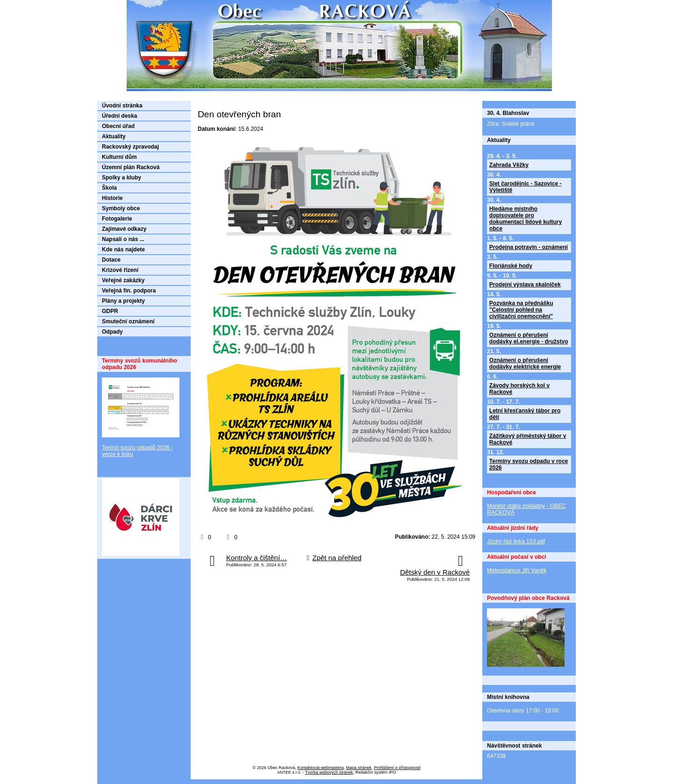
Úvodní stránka (122, 106)
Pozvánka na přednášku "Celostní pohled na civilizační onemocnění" (521, 310)
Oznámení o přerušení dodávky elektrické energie (525, 363)
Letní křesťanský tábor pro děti (525, 414)
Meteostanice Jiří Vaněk (517, 570)
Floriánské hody (511, 266)
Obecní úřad (118, 126)
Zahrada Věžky (509, 165)
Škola (109, 188)
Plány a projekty (123, 301)
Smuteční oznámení (128, 321)
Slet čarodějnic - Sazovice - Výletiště (526, 187)
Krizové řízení (120, 270)
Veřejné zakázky (123, 280)
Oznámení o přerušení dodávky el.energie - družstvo (529, 338)
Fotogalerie (117, 219)
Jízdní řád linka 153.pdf (516, 542)
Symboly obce (121, 208)
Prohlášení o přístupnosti (397, 768)
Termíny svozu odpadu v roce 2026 (529, 464)
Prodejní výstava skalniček (525, 285)
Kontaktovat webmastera (320, 768)
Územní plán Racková (131, 167)
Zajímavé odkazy (124, 229)
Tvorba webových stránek (329, 772)
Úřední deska (119, 116)
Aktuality (114, 136)
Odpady (112, 332)
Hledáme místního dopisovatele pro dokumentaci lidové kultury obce (526, 219)
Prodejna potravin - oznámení (529, 247)
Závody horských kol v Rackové (519, 389)
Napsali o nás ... (123, 239)
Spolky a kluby (122, 178)
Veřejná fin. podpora (129, 291)
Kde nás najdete (123, 249)
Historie (112, 198)
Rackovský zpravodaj (130, 147)
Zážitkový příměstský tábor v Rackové (528, 439)
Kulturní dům (119, 157)
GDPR (110, 311)
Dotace (111, 260)
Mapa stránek (359, 768)
